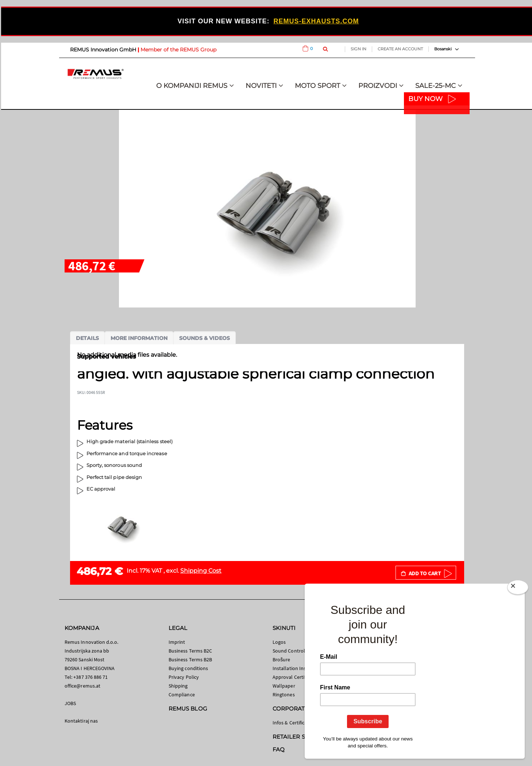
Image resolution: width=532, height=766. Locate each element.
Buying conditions (188, 668)
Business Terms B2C (190, 651)
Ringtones (284, 695)
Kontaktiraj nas (81, 721)
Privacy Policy (184, 677)
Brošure (282, 659)
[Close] (518, 589)
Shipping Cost (201, 571)
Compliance (182, 695)
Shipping (178, 686)
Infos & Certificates (293, 723)
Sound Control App (294, 651)
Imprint (177, 642)
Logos (279, 642)
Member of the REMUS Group (178, 50)
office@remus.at (82, 686)
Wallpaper (284, 686)
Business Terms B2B (190, 659)
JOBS (70, 703)
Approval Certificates (295, 677)
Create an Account (400, 49)
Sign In (358, 49)
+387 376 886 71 (90, 677)
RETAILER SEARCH (299, 737)
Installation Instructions (299, 668)
